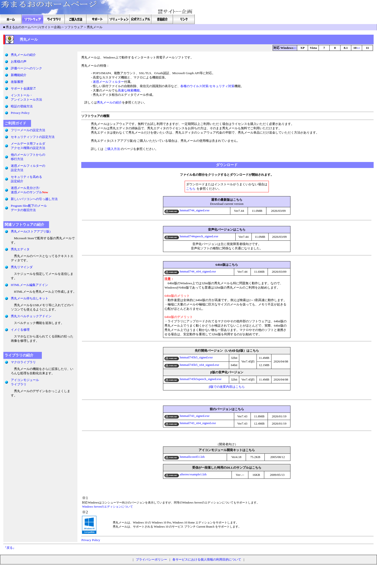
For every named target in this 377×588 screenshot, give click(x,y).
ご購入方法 (112, 149)
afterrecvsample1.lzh (185, 474)
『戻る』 (10, 548)
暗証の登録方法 (22, 106)
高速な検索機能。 (130, 90)
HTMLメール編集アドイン (29, 285)
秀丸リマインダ (22, 267)
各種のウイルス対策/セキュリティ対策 (207, 86)
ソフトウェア (74, 27)
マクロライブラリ (23, 362)
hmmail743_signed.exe (187, 416)
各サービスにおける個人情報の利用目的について (207, 559)
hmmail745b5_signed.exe (189, 357)
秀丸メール (95, 27)
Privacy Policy (20, 113)
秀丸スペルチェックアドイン (31, 316)
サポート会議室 (22, 88)
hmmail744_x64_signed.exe (190, 271)
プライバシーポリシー (151, 559)
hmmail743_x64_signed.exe (190, 423)
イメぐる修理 (20, 330)
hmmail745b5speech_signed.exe (193, 379)
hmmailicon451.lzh (185, 457)
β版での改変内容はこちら (227, 387)
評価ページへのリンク (26, 68)
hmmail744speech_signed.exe (191, 236)
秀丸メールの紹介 (23, 55)
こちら (191, 189)
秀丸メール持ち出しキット (30, 298)
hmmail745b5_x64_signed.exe (192, 365)
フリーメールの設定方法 (28, 130)
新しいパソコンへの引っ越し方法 (34, 199)
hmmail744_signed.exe (187, 210)
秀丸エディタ (20, 249)
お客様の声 (19, 61)
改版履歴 (17, 82)
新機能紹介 (19, 75)
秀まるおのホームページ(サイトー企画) (33, 27)
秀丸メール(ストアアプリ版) (31, 231)
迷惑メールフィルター (108, 82)
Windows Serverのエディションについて (107, 507)
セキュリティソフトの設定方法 (33, 137)
